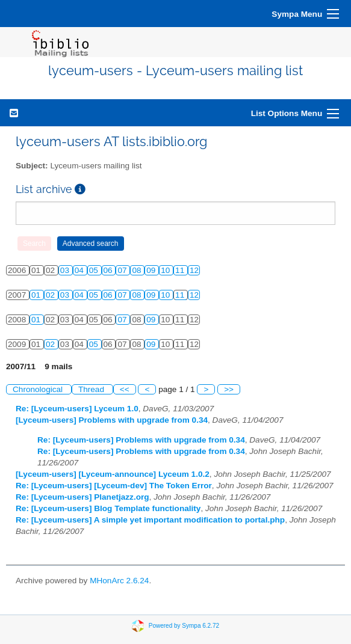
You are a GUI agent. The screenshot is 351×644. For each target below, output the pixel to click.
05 (95, 270)
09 (152, 270)
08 (138, 270)
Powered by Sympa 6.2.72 (184, 626)
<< (125, 389)
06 (109, 270)
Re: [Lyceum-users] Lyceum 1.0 (77, 409)
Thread (92, 389)
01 (37, 295)
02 (51, 295)
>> (229, 389)
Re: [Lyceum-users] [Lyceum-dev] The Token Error (114, 486)
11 (181, 270)
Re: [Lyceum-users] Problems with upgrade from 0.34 (141, 440)
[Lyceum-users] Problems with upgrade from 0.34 (112, 420)
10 (166, 270)
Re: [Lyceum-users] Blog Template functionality (108, 508)
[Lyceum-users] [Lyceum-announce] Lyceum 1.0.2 (113, 474)
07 (123, 270)
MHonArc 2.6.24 (119, 581)
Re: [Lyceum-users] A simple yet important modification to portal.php (150, 520)
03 (66, 270)
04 (80, 270)
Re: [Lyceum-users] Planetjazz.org (82, 497)
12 (194, 270)
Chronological (39, 389)
